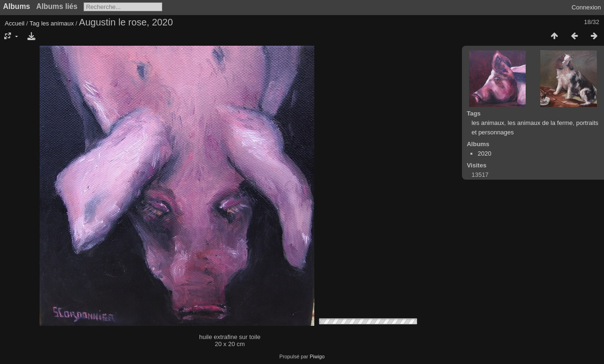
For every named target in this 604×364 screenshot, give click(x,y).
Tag (35, 23)
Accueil (15, 23)
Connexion (586, 7)
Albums (17, 6)
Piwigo (317, 356)
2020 (484, 153)
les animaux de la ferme (540, 123)
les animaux (57, 23)
